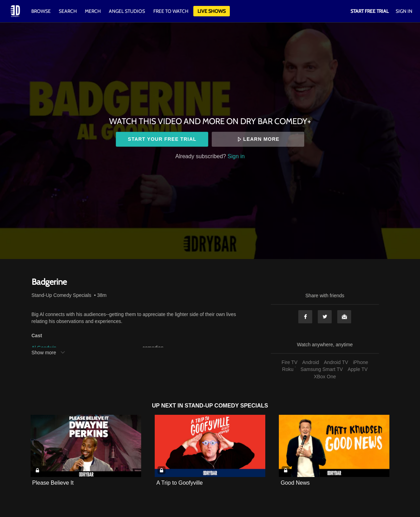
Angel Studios (127, 11)
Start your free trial (162, 139)
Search (68, 11)
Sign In (404, 11)
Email (344, 317)
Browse (42, 11)
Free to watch (171, 11)
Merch (93, 11)
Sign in (236, 156)
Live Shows (212, 11)
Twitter (325, 317)
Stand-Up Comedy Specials (62, 295)
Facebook (305, 317)
